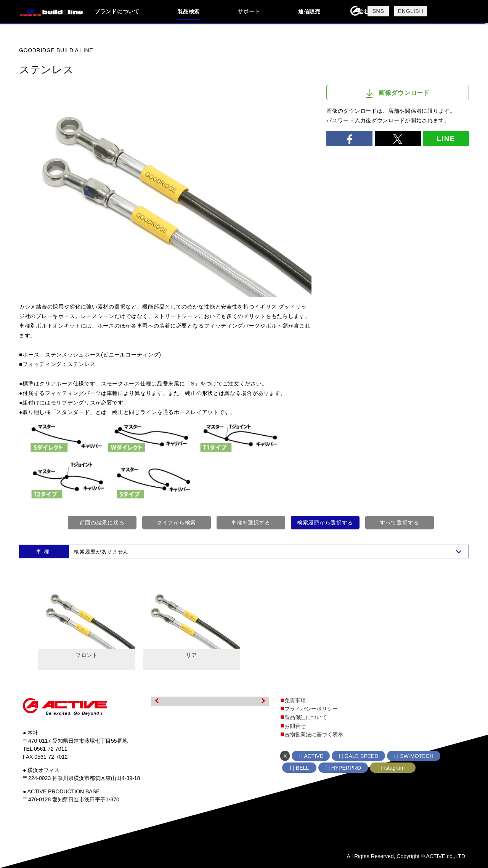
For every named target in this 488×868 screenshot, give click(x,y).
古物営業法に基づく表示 (314, 734)
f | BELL (300, 768)
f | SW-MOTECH (414, 756)
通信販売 (309, 11)
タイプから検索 (176, 523)
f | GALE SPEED (358, 756)
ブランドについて (117, 11)
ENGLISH (411, 11)
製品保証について (306, 717)
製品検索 (189, 11)
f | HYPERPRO (343, 768)
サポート (249, 11)
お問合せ (295, 726)
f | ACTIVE (311, 756)
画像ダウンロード (398, 93)
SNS (378, 11)
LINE (446, 139)
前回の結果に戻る (102, 523)
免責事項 (295, 700)
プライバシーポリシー (311, 709)
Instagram (393, 768)
